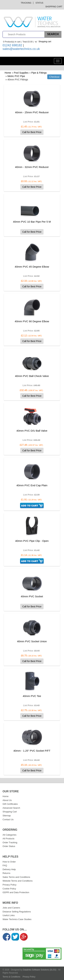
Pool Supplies (21, 73)
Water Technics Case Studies (17, 919)
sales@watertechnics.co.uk (21, 49)
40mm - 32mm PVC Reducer (32, 167)
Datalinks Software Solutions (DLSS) (40, 970)
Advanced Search (11, 808)
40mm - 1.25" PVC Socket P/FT (32, 751)
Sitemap (7, 816)
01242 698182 (12, 45)
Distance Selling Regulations (17, 912)
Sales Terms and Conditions (16, 877)
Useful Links (9, 915)
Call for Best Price (32, 132)
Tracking (26, 3)
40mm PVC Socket (32, 596)
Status (39, 3)
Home (8, 73)
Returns (6, 873)
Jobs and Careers (11, 908)
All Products (8, 839)
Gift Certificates (10, 804)
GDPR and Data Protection (16, 892)
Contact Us (8, 819)
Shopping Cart (54, 7)
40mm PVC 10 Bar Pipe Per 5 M (32, 222)
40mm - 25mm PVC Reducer (32, 112)
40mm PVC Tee (32, 696)
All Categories (9, 835)
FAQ (5, 865)
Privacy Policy (9, 885)
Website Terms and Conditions (18, 881)
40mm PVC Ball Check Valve (32, 376)
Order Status (9, 846)
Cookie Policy (9, 889)
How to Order (9, 862)
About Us (7, 800)
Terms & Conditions (11, 977)
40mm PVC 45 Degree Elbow (32, 267)
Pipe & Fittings (39, 73)
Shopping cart (45, 42)
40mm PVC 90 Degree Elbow (32, 321)
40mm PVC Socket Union (32, 641)
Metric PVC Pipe (16, 76)
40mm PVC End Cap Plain (32, 485)
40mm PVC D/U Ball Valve (32, 431)
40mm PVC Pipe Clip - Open (32, 541)
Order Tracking (10, 842)
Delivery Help (9, 869)
